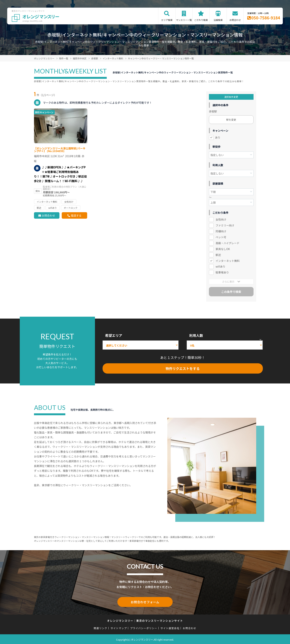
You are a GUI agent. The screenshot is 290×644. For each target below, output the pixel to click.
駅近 (218, 255)
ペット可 (221, 237)
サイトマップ (119, 627)
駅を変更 (231, 120)
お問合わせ (235, 20)
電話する (76, 215)
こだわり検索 (201, 20)
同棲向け (221, 231)
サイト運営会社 (170, 627)
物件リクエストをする (183, 368)
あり (218, 137)
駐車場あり (222, 272)
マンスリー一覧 (184, 20)
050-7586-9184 (266, 18)
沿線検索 (218, 20)
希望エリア (114, 335)
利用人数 (196, 335)
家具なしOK (223, 249)
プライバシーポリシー (144, 627)
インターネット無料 (228, 261)
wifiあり (220, 266)
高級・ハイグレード (227, 243)
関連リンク (100, 627)
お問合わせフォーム (145, 602)
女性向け (221, 219)
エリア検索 (167, 20)
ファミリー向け (225, 225)
